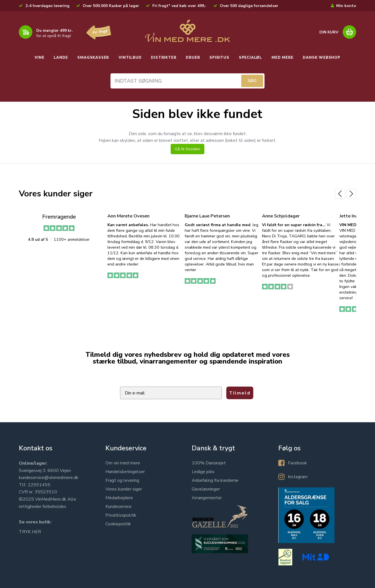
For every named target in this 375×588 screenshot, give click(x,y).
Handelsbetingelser (125, 472)
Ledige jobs (203, 472)
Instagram (298, 477)
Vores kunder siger (124, 489)
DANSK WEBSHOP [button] (321, 58)
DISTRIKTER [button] (164, 58)
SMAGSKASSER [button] (93, 58)
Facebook (297, 463)
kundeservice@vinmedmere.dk (49, 478)
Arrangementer (207, 498)
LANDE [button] (61, 58)
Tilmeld (240, 393)
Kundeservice (118, 507)
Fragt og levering (122, 480)
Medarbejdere (119, 498)
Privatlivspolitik (121, 515)
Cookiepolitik (118, 524)
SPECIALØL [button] (250, 58)
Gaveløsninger (206, 489)
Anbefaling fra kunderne (215, 480)
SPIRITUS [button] (219, 58)
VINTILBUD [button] (130, 58)
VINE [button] (39, 58)
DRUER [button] (193, 58)
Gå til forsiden (187, 149)
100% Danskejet (209, 463)
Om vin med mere (123, 463)
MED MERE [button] (282, 58)
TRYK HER (30, 532)
